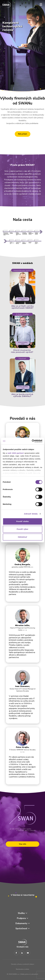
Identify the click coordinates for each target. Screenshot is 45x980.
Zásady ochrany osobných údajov (22, 964)
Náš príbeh (23, 134)
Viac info (23, 844)
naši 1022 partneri (16, 453)
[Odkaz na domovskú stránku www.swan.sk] (7, 5)
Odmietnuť (22, 537)
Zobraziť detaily (31, 514)
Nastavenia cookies (23, 969)
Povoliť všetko (23, 521)
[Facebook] (16, 953)
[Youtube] (28, 953)
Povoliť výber (22, 529)
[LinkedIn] (22, 953)
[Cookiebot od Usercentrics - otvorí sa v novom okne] (32, 441)
